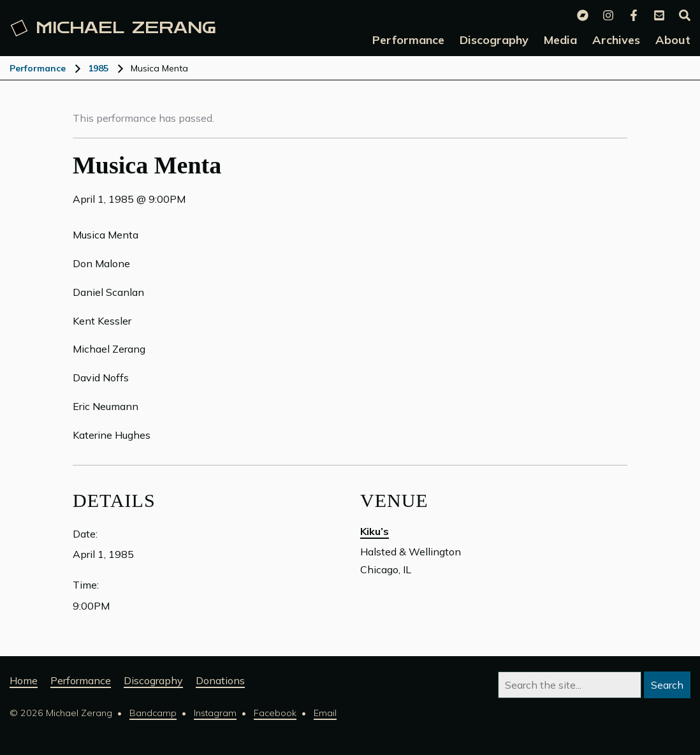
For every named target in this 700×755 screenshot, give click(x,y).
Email (325, 713)
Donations (220, 680)
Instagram (215, 713)
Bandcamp (153, 713)
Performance (38, 68)
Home (24, 680)
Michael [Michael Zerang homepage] (113, 28)
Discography (153, 680)
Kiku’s (375, 531)
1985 (98, 68)
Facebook (275, 713)
